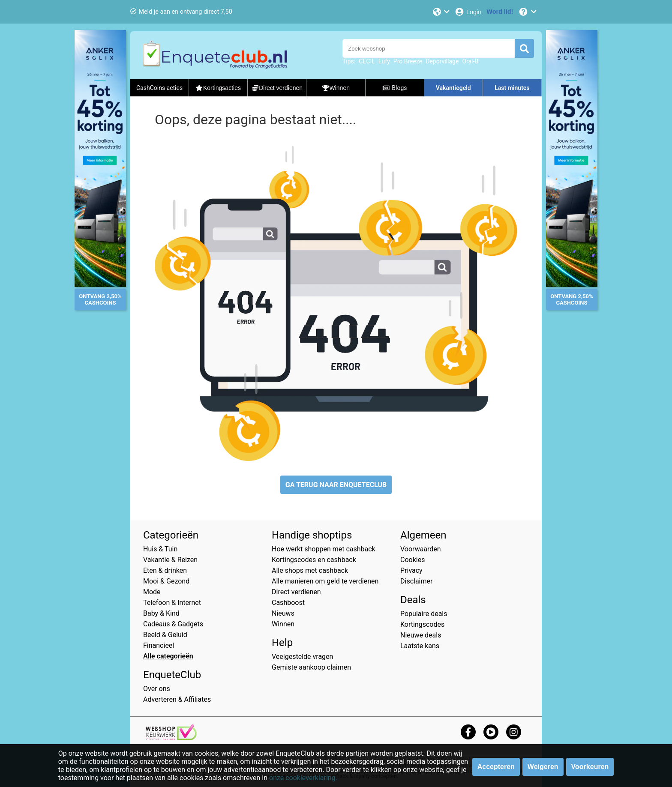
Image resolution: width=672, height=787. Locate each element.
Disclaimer (416, 581)
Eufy (384, 61)
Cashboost (288, 603)
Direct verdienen (296, 592)
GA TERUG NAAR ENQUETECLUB (336, 485)
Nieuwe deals (421, 635)
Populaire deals (424, 614)
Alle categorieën (168, 656)
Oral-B (470, 61)
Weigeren (543, 767)
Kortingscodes (422, 624)
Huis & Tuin (160, 549)
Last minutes (512, 88)
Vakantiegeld (453, 88)
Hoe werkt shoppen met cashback (324, 549)
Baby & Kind (161, 613)
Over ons (157, 689)
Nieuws (283, 613)
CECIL (367, 61)
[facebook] (468, 732)
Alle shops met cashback (310, 570)
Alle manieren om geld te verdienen (325, 581)
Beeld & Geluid (165, 635)
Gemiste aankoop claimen (311, 667)
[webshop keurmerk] (171, 738)
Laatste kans (420, 646)
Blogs (395, 88)
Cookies (412, 560)
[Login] (468, 12)
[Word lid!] (500, 12)
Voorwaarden (421, 549)
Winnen (283, 624)
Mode (152, 592)
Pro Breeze (408, 61)
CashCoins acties (159, 88)
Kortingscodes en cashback (314, 560)
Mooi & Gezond (166, 581)
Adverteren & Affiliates (177, 699)
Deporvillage (442, 61)
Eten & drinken (165, 570)
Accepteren (496, 767)
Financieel (159, 645)
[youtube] (491, 732)
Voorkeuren (590, 767)
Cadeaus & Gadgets (173, 624)
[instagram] (514, 732)
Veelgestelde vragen (302, 657)
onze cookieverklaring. (303, 778)
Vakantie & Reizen (170, 560)
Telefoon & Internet (172, 603)
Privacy (411, 570)
